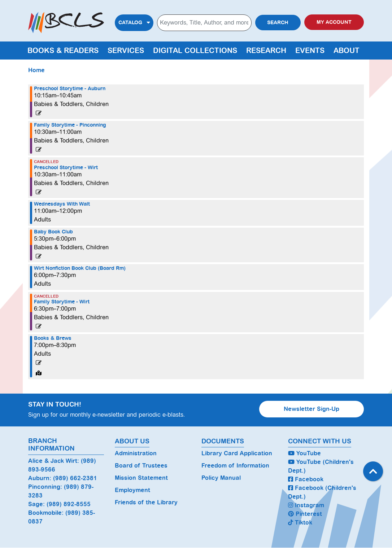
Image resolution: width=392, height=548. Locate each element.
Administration (136, 453)
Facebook (306, 479)
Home (36, 70)
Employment (132, 490)
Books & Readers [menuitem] (63, 51)
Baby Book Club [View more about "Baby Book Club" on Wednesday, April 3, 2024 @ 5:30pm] (53, 232)
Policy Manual (221, 478)
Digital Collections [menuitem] (195, 51)
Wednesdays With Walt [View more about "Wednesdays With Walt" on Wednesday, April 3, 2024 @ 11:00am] (62, 204)
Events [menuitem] (310, 51)
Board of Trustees (141, 466)
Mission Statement (141, 478)
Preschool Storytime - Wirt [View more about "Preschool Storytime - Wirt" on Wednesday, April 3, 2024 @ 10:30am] (66, 168)
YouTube (304, 453)
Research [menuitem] (266, 51)
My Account (334, 22)
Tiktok (300, 523)
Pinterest (305, 514)
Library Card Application (237, 453)
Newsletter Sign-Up (312, 409)
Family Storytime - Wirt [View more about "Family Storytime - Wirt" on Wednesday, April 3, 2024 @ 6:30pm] (62, 302)
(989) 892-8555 (69, 504)
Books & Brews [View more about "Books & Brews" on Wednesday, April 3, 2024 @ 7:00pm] (53, 338)
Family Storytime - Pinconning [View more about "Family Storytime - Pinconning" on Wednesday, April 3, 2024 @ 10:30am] (70, 125)
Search (278, 23)
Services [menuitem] (126, 51)
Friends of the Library (146, 502)
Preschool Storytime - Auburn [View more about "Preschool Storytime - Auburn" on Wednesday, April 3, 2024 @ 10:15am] (70, 89)
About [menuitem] (347, 51)
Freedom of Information (235, 466)
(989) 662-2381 (75, 478)
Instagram (306, 505)
